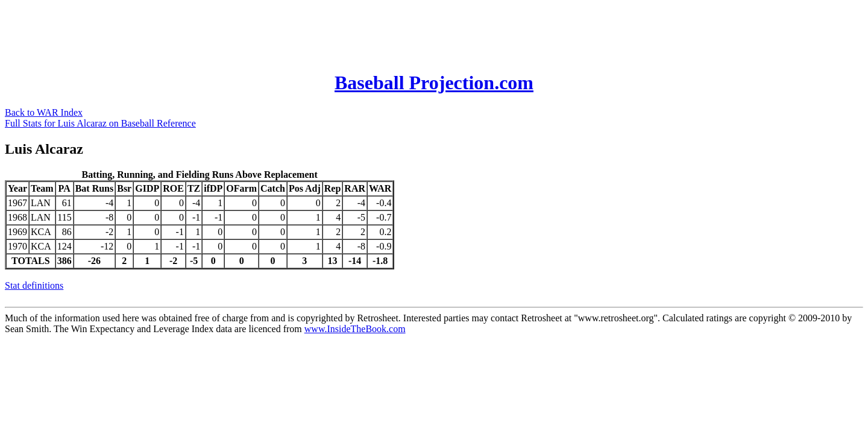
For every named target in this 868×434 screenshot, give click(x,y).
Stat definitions (34, 285)
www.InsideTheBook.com (355, 329)
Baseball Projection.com (434, 83)
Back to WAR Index (44, 112)
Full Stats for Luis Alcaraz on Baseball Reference (100, 123)
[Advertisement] (224, 32)
